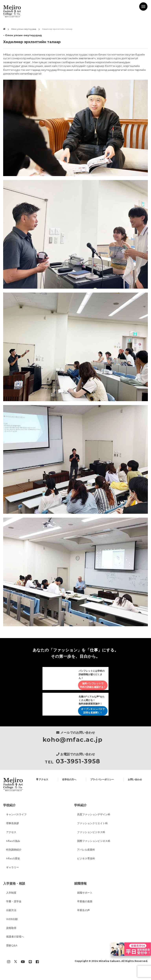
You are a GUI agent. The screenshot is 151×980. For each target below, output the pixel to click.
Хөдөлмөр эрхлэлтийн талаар (57, 29)
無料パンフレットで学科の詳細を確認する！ (93, 686)
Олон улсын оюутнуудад (24, 29)
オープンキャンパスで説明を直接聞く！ (93, 712)
